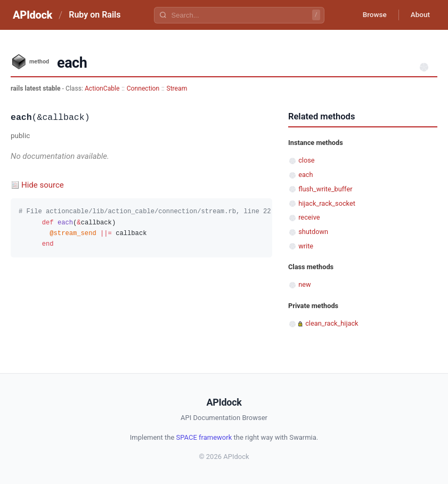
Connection (143, 88)
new (304, 284)
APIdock (32, 15)
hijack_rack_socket (327, 203)
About (419, 15)
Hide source (43, 185)
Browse (370, 15)
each (306, 175)
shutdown (313, 232)
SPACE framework (204, 437)
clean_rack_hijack (332, 323)
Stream (177, 88)
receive (309, 217)
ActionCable (102, 88)
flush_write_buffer (325, 189)
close (306, 160)
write (306, 246)
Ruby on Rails (95, 15)
